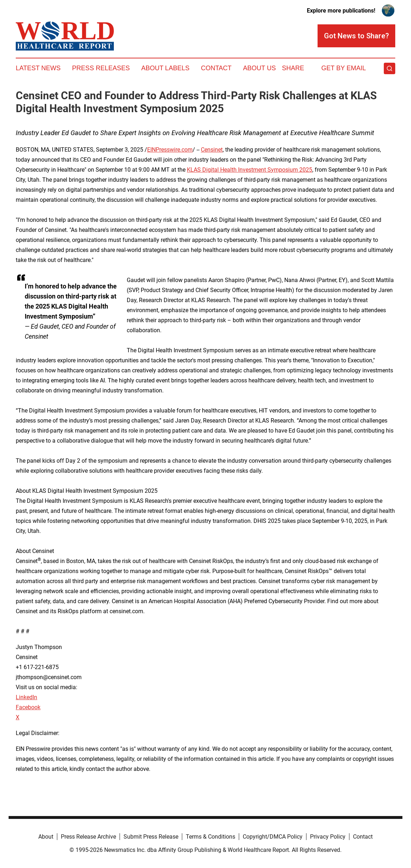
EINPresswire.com (170, 150)
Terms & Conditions (211, 837)
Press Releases (101, 68)
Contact (216, 68)
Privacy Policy (328, 837)
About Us (260, 68)
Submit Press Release (151, 837)
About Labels (165, 68)
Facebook (28, 707)
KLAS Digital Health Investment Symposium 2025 (250, 170)
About (46, 837)
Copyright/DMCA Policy (273, 837)
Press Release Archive (88, 837)
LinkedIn (26, 697)
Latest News (38, 68)
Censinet (212, 150)
